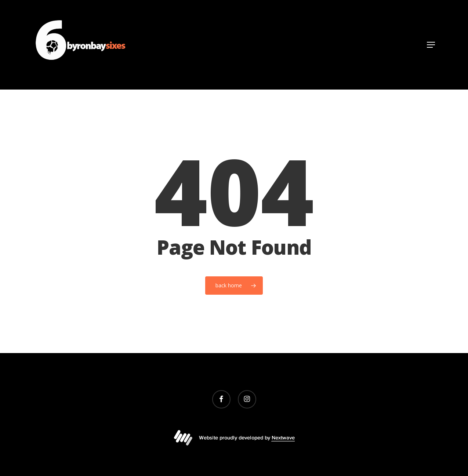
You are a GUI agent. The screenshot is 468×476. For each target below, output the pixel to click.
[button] (431, 45)
